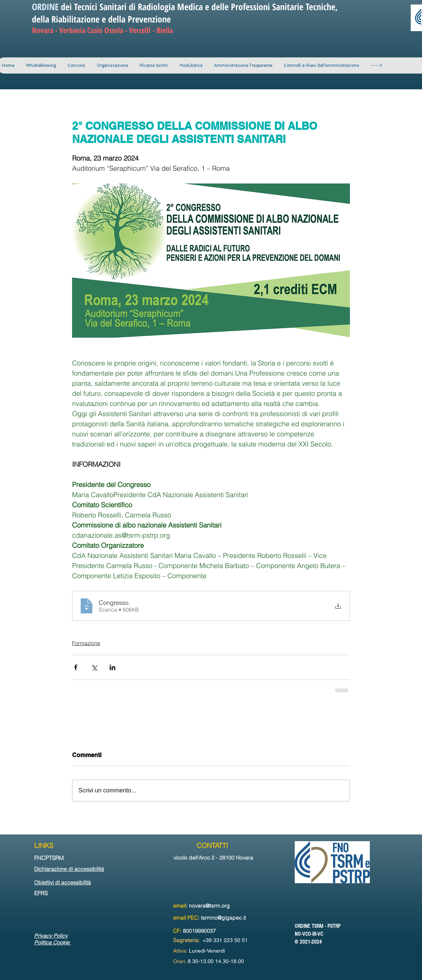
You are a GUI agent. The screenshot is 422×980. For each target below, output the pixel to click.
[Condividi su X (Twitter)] (94, 667)
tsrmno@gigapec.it (223, 918)
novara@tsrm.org (209, 906)
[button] (112, 65)
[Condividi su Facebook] (76, 667)
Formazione (86, 643)
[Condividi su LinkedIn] (112, 667)
